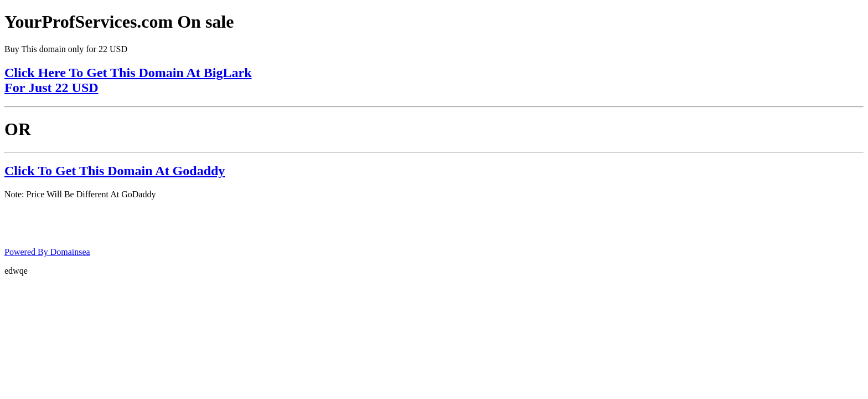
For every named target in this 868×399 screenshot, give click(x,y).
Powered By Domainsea (47, 252)
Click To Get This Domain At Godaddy (115, 171)
